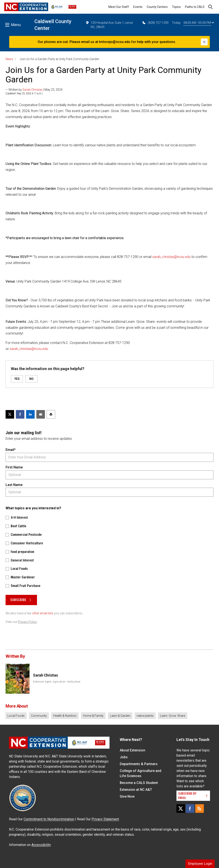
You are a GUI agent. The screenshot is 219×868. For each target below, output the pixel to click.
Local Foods (16, 716)
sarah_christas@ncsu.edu (171, 257)
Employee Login (200, 864)
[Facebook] (190, 809)
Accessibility (41, 845)
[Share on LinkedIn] (30, 414)
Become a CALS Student (139, 783)
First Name (14, 467)
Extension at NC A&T (136, 790)
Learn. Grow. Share (173, 716)
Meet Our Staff (119, 7)
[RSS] (200, 809)
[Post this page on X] (10, 414)
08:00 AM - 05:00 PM (199, 23)
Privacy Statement (105, 819)
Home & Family (93, 716)
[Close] (204, 42)
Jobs (124, 757)
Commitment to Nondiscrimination (49, 819)
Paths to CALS (195, 7)
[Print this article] (51, 414)
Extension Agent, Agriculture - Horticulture (57, 682)
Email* (11, 450)
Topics (176, 7)
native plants (145, 716)
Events (138, 7)
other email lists (43, 613)
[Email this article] (41, 414)
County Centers (157, 7)
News (9, 59)
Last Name (14, 485)
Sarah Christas (33, 90)
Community (39, 716)
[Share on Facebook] (20, 414)
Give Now (127, 796)
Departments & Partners (139, 764)
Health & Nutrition (65, 716)
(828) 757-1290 (155, 23)
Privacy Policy (27, 622)
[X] (181, 809)
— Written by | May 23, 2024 (34, 90)
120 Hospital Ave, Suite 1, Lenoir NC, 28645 (109, 25)
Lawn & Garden (120, 716)
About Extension (132, 750)
